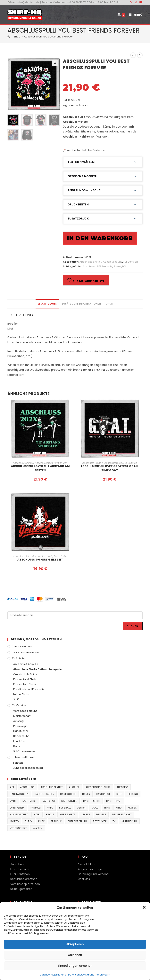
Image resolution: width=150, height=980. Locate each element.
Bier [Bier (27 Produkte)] (119, 794)
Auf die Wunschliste (86, 280)
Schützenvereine (24, 751)
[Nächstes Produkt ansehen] (140, 55)
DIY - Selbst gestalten (25, 653)
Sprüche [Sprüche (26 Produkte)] (56, 821)
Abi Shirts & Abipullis (26, 664)
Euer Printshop (20, 874)
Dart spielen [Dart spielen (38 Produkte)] (69, 801)
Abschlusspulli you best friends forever (48, 37)
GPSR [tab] (109, 304)
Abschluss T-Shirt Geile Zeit (40, 560)
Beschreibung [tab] (47, 304)
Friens (117, 266)
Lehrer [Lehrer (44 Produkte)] (86, 814)
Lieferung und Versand (93, 874)
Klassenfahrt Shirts (25, 679)
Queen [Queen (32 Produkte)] (28, 821)
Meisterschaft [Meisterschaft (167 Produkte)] (122, 814)
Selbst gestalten (21, 889)
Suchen (133, 626)
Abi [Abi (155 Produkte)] (12, 787)
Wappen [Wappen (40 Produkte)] (37, 828)
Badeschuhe (21, 736)
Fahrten (18, 763)
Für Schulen (131, 262)
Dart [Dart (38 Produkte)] (13, 801)
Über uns (84, 879)
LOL (124, 266)
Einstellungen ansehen (75, 966)
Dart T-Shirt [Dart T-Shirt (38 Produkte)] (92, 801)
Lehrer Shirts (21, 694)
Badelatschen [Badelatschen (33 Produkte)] (19, 794)
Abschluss (89, 266)
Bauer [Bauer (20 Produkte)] (86, 794)
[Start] (9, 37)
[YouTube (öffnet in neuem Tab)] (140, 2)
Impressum (103, 975)
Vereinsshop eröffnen (25, 884)
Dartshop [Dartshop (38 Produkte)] (49, 801)
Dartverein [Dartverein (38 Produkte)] (17, 808)
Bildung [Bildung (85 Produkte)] (133, 794)
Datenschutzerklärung (53, 975)
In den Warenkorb (100, 238)
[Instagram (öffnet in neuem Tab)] (136, 2)
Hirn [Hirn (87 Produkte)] (107, 808)
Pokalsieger (21, 726)
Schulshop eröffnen (24, 879)
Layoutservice (20, 869)
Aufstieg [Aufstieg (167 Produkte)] (122, 787)
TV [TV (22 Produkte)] (114, 821)
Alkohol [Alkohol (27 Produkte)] (74, 787)
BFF (99, 266)
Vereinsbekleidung (25, 711)
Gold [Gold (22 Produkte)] (95, 808)
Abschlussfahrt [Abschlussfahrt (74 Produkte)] (52, 787)
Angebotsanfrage (90, 869)
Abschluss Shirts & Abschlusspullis (101, 262)
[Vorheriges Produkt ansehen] (133, 55)
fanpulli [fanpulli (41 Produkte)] (36, 808)
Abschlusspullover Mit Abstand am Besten (40, 468)
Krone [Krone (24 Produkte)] (50, 814)
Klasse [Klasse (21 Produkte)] (132, 808)
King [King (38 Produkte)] (119, 808)
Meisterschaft (22, 716)
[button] (144, 907)
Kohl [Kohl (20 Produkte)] (37, 814)
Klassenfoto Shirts (25, 684)
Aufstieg (18, 721)
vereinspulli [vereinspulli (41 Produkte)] (129, 821)
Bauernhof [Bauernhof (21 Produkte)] (103, 794)
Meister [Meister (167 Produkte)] (101, 814)
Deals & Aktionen (22, 646)
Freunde (107, 266)
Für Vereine (19, 705)
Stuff (16, 699)
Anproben (17, 864)
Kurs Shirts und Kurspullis (29, 689)
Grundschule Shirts (25, 674)
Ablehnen (75, 955)
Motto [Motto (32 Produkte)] (14, 821)
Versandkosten (78, 105)
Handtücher (21, 731)
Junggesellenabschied (28, 768)
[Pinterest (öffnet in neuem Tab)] (131, 2)
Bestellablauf (87, 864)
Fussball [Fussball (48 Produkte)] (65, 808)
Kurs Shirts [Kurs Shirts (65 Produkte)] (68, 814)
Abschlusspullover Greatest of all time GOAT (110, 468)
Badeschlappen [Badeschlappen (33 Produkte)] (44, 794)
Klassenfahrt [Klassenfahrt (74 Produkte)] (19, 814)
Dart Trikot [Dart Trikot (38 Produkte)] (114, 801)
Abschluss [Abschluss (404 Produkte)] (27, 787)
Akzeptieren (75, 944)
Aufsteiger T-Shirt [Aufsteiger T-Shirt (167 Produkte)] (98, 787)
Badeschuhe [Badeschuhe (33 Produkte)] (68, 794)
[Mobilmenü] (134, 15)
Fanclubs (19, 741)
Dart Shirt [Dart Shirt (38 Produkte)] (29, 801)
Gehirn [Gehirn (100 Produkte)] (81, 808)
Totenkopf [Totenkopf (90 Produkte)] (100, 821)
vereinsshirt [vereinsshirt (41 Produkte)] (18, 828)
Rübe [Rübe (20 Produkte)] (41, 821)
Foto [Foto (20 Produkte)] (50, 808)
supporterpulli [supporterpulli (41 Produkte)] (77, 821)
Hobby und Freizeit (24, 757)
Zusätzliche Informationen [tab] (81, 304)
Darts (17, 746)
